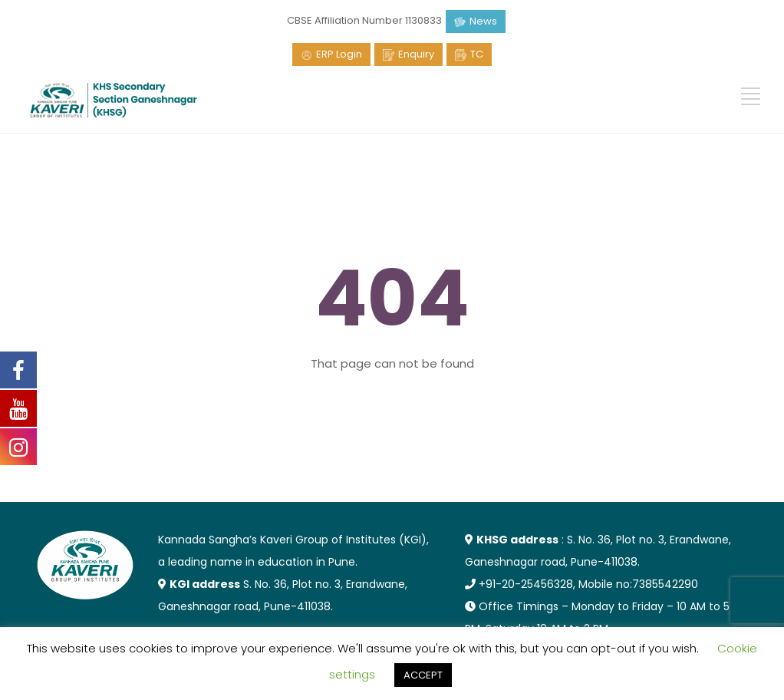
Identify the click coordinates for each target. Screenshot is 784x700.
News (483, 21)
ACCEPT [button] (423, 675)
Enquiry (416, 54)
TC (477, 54)
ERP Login (339, 54)
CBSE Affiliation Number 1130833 (364, 20)
